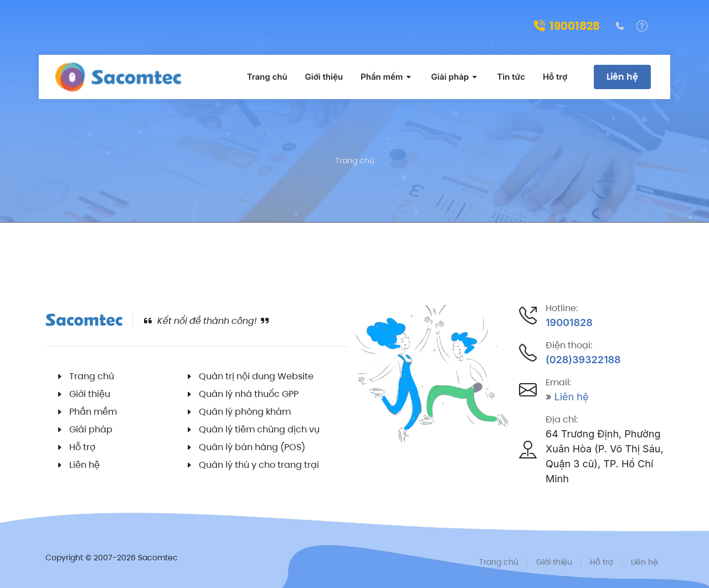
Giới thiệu (90, 394)
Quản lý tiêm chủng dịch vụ (259, 429)
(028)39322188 (583, 360)
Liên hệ (622, 77)
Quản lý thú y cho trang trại (259, 465)
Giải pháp (91, 429)
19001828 (567, 26)
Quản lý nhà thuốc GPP (249, 394)
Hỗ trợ (82, 447)
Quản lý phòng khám (245, 412)
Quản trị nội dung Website (256, 376)
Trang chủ (355, 161)
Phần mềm (93, 412)
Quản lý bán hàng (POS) (252, 447)
